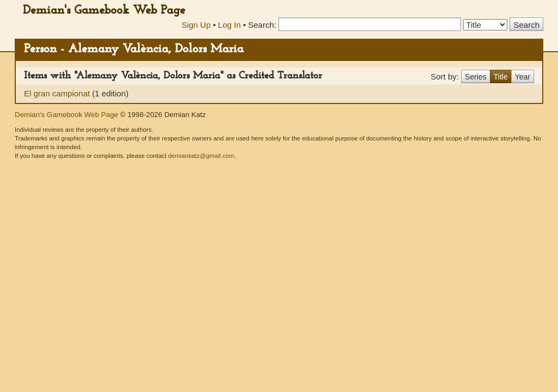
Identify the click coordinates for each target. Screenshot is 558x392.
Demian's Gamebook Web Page (104, 11)
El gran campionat (58, 93)
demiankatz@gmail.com (201, 156)
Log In (229, 25)
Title (501, 77)
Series (476, 77)
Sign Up (196, 25)
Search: (262, 25)
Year (523, 77)
